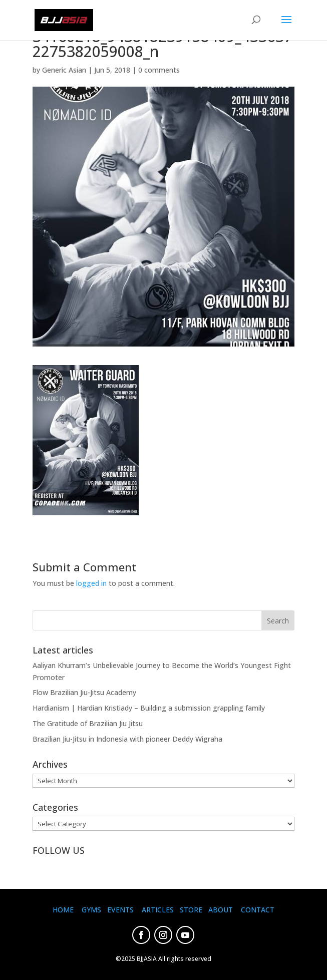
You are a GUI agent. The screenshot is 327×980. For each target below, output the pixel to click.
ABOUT (221, 910)
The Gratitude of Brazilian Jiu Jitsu (88, 723)
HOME (63, 910)
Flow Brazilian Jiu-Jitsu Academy (84, 692)
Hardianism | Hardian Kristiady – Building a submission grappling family (149, 708)
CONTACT (258, 910)
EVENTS (120, 910)
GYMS (91, 910)
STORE (191, 910)
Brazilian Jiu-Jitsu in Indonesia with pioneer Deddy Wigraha (127, 739)
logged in (91, 583)
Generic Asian (64, 70)
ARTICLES (158, 910)
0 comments (159, 70)
